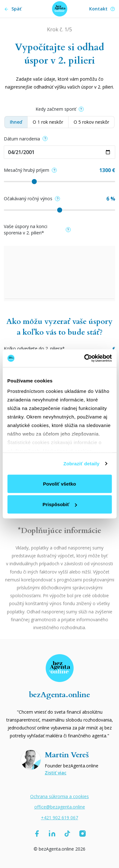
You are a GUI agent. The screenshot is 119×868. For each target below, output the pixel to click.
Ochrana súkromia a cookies (60, 796)
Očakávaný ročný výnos (32, 198)
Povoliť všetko (60, 484)
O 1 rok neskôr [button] (48, 122)
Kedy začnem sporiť (60, 109)
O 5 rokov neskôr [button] (91, 122)
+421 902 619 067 (60, 818)
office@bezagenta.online (60, 807)
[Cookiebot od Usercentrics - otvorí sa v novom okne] (85, 358)
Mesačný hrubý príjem (30, 170)
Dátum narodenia (26, 139)
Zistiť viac (56, 773)
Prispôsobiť (60, 504)
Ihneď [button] (16, 122)
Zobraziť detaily (82, 464)
